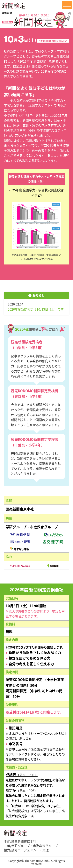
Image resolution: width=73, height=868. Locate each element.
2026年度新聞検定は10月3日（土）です (36, 309)
